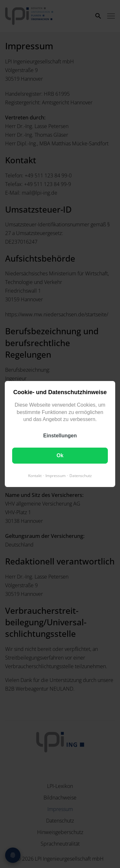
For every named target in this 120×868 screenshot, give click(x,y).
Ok (60, 455)
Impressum (56, 476)
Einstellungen (60, 436)
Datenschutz (81, 476)
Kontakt (35, 476)
